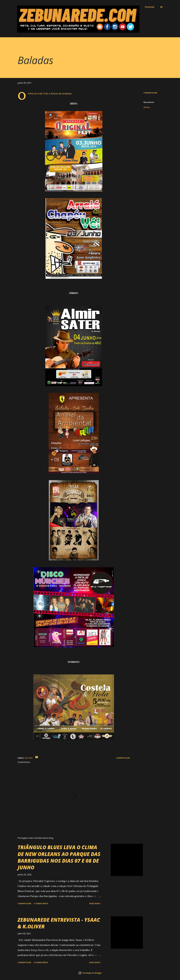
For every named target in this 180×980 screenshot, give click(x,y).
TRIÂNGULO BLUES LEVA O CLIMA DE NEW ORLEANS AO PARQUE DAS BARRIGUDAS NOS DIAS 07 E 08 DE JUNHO (59, 857)
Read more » (95, 903)
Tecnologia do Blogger (90, 973)
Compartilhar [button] (150, 93)
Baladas (147, 107)
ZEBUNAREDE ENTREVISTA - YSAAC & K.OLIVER (59, 923)
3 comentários (41, 903)
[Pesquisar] (150, 7)
